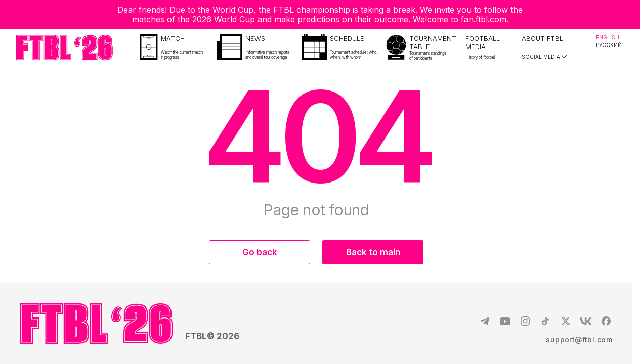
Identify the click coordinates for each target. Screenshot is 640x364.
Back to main (373, 252)
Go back (260, 252)
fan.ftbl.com (484, 19)
